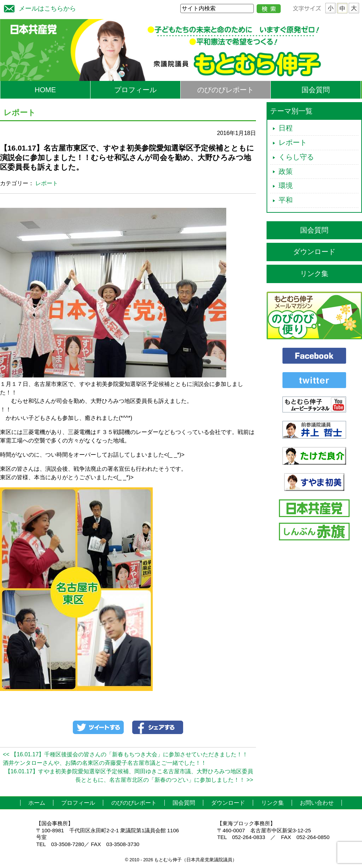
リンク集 (314, 274)
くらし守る (296, 157)
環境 (286, 186)
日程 (286, 128)
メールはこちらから (38, 8)
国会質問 (316, 90)
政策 (286, 171)
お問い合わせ (317, 803)
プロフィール (135, 90)
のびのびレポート (226, 90)
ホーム (37, 803)
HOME (45, 90)
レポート (47, 183)
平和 (286, 200)
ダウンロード (314, 252)
